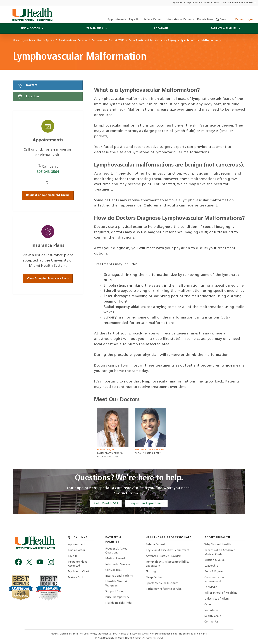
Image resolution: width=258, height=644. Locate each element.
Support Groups (115, 592)
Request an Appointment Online (48, 195)
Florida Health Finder (119, 603)
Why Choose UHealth (218, 545)
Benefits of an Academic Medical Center (220, 552)
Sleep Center (154, 578)
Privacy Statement (100, 634)
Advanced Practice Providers (164, 556)
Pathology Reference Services (164, 589)
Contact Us (211, 622)
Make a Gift (75, 578)
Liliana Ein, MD (106, 450)
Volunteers (211, 610)
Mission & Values (215, 560)
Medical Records (116, 559)
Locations (161, 29)
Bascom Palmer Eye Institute (240, 3)
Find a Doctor (77, 550)
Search (222, 20)
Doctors (27, 85)
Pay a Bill (135, 20)
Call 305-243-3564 (106, 503)
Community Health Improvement (216, 580)
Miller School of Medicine (221, 593)
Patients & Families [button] (224, 29)
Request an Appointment (147, 503)
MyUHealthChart (79, 572)
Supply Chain (213, 616)
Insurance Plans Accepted (77, 564)
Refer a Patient (153, 20)
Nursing (151, 572)
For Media (211, 587)
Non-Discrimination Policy (163, 634)
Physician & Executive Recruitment (168, 550)
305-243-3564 (48, 172)
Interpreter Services (118, 565)
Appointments (117, 20)
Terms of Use (81, 634)
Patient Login (242, 20)
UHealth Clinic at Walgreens (116, 584)
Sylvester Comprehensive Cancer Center (196, 3)
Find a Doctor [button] (30, 29)
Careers (209, 605)
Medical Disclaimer (61, 634)
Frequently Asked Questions (116, 551)
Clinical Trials (114, 570)
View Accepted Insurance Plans (48, 279)
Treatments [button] (95, 29)
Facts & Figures (214, 572)
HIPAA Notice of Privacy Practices (130, 634)
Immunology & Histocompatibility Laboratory (168, 564)
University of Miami (217, 599)
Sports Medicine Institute (162, 583)
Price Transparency (117, 597)
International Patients (180, 20)
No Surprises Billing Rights (193, 634)
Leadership (211, 566)
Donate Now (205, 20)
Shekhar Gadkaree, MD (150, 450)
